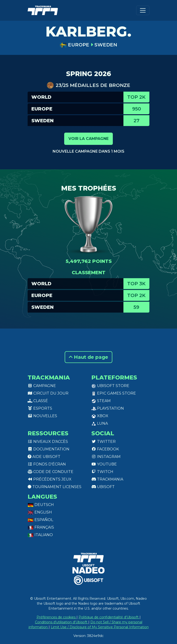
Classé (38, 401)
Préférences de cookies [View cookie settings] (57, 617)
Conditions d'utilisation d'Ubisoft (62, 622)
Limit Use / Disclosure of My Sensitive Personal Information (100, 627)
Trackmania (107, 479)
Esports (40, 408)
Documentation (48, 449)
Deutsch (41, 505)
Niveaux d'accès (48, 442)
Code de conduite (51, 472)
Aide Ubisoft (44, 457)
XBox (100, 416)
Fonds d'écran (47, 464)
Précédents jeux (50, 479)
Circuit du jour (48, 393)
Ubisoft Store (110, 386)
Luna (100, 423)
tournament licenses (55, 487)
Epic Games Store (114, 393)
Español (40, 520)
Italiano (40, 535)
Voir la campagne (88, 139)
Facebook (105, 449)
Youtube (104, 464)
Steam (101, 401)
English (40, 512)
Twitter (103, 442)
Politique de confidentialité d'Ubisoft (109, 617)
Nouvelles (42, 416)
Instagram (106, 457)
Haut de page (88, 357)
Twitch (102, 472)
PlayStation (108, 408)
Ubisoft (103, 487)
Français (41, 527)
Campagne (42, 386)
